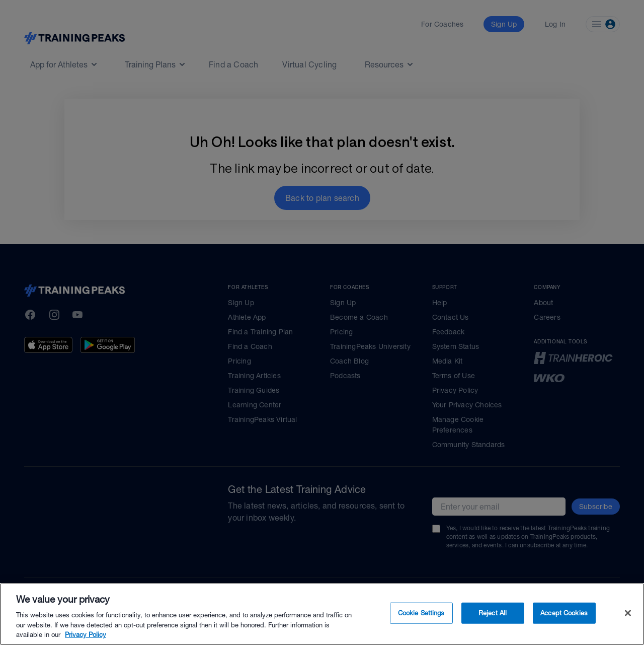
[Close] (628, 613)
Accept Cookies (564, 613)
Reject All (493, 613)
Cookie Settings (421, 613)
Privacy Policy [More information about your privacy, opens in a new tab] (86, 635)
